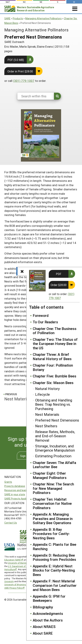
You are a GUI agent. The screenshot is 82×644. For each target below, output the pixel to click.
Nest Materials (47, 414)
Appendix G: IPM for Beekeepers (49, 598)
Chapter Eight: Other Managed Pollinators (50, 475)
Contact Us (11, 523)
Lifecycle (42, 394)
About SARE (43, 633)
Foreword (41, 315)
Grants (8, 482)
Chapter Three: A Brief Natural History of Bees (52, 357)
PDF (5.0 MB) (16, 60)
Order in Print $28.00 (20, 71)
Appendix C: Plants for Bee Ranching (54, 547)
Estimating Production (53, 456)
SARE (7, 18)
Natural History (47, 389)
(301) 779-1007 (24, 81)
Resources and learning (17, 490)
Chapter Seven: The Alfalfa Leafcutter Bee (54, 465)
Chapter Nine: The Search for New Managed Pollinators (53, 488)
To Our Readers (45, 322)
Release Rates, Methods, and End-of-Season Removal (55, 436)
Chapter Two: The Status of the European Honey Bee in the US (55, 344)
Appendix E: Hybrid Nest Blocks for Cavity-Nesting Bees (54, 570)
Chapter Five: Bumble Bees (54, 376)
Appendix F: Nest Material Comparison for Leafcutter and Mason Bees (55, 585)
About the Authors (48, 620)
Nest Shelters (46, 426)
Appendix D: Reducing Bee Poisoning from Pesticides (54, 557)
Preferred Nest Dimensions (57, 420)
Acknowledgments (48, 613)
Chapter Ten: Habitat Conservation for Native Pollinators (52, 503)
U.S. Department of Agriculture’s (23, 566)
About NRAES (44, 627)
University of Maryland (18, 563)
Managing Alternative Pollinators (43, 18)
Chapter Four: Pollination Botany (53, 367)
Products (18, 18)
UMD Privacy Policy (13, 588)
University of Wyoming (15, 585)
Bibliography (43, 607)
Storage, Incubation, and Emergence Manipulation (55, 448)
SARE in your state (15, 494)
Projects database (15, 486)
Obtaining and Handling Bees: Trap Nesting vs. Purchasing (54, 404)
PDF (59, 274)
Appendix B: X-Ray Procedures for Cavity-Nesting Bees (51, 534)
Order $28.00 (59, 285)
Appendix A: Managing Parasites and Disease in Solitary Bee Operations (53, 518)
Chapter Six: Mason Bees (53, 383)
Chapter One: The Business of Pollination (55, 331)
